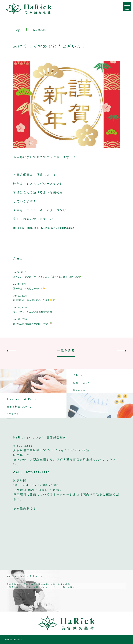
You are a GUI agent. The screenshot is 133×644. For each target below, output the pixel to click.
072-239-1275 (38, 472)
